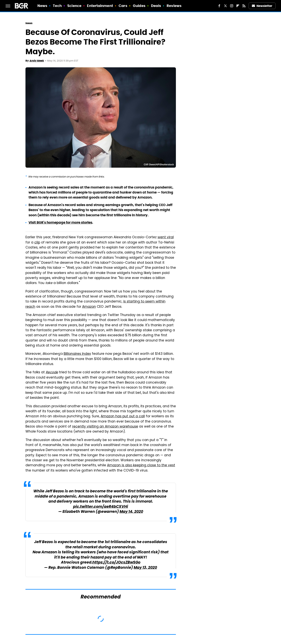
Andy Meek (37, 61)
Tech (57, 6)
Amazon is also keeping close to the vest (141, 466)
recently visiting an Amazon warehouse (105, 427)
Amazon (89, 307)
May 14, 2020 (131, 512)
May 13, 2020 (145, 568)
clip (37, 243)
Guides (139, 6)
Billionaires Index (77, 354)
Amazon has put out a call (123, 417)
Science (74, 6)
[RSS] (244, 6)
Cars (123, 6)
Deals (156, 6)
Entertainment (100, 6)
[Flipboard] (238, 6)
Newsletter (262, 6)
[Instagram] (232, 6)
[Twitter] (225, 6)
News (42, 6)
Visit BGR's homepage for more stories (60, 222)
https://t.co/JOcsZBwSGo (116, 563)
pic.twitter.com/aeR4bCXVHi (101, 507)
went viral (166, 237)
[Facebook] (219, 6)
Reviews (174, 6)
